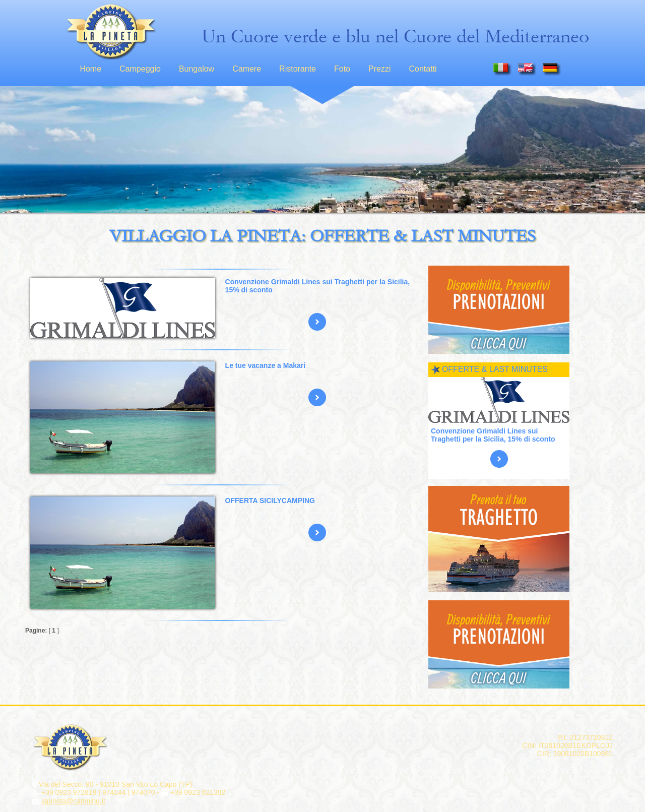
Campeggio (140, 69)
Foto (342, 69)
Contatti (423, 69)
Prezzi (379, 69)
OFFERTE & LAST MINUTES (495, 369)
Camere (247, 69)
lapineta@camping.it (73, 801)
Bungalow (197, 69)
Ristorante (298, 69)
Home (90, 69)
